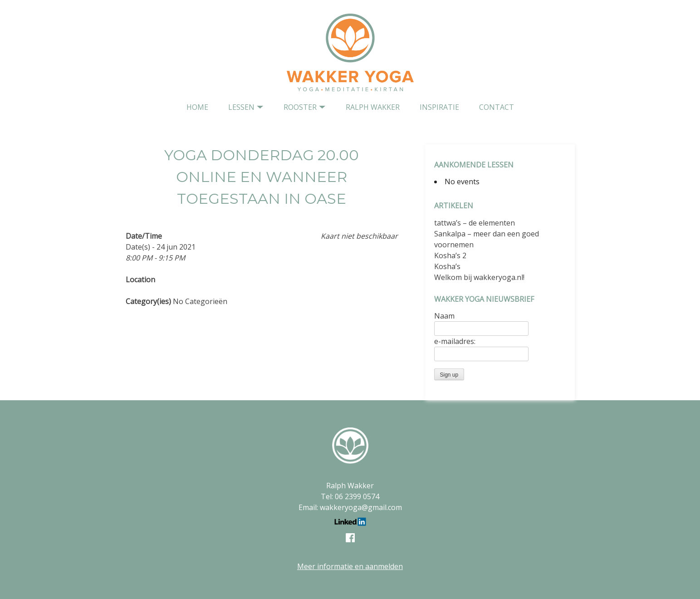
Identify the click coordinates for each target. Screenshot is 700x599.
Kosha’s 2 (450, 255)
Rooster (300, 107)
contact (497, 107)
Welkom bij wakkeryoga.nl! (479, 277)
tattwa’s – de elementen (475, 223)
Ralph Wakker (373, 107)
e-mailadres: (455, 341)
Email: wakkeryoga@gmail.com (350, 507)
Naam (444, 316)
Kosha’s (447, 266)
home (197, 107)
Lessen (241, 107)
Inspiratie (439, 107)
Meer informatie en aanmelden (350, 566)
